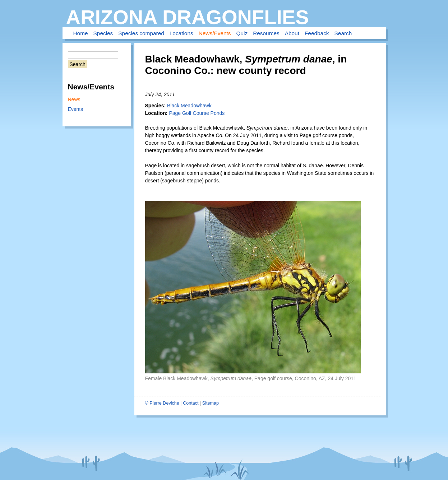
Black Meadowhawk (189, 106)
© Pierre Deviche (162, 403)
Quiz (242, 33)
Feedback (317, 33)
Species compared (141, 33)
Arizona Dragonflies (188, 17)
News (74, 99)
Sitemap (211, 403)
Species (103, 33)
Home (81, 33)
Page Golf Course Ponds (197, 113)
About (292, 33)
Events (76, 109)
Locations (181, 33)
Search (343, 33)
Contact (191, 403)
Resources (266, 33)
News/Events (215, 33)
